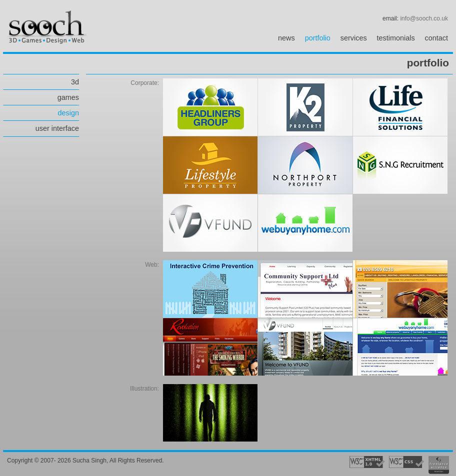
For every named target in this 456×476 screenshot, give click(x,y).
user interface (57, 128)
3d (75, 82)
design (68, 113)
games (68, 97)
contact (436, 38)
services (354, 38)
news (286, 38)
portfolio (318, 38)
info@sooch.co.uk (424, 18)
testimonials (396, 38)
